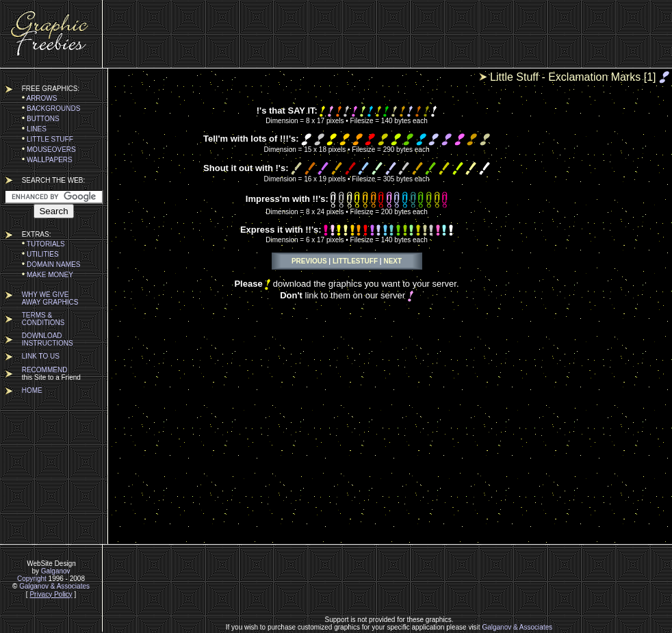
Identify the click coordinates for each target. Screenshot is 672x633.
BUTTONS (41, 119)
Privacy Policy (51, 594)
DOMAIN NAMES (51, 264)
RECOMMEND (45, 370)
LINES (34, 129)
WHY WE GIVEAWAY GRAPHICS (50, 298)
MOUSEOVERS (49, 150)
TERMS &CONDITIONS (43, 319)
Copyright (32, 579)
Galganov (56, 571)
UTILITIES (40, 254)
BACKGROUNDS (51, 108)
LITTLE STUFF (48, 139)
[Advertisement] (389, 34)
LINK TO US (41, 356)
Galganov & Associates (54, 586)
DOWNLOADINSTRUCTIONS (48, 339)
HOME (32, 390)
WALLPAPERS (47, 160)
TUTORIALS (43, 244)
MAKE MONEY (48, 275)
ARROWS (40, 98)
